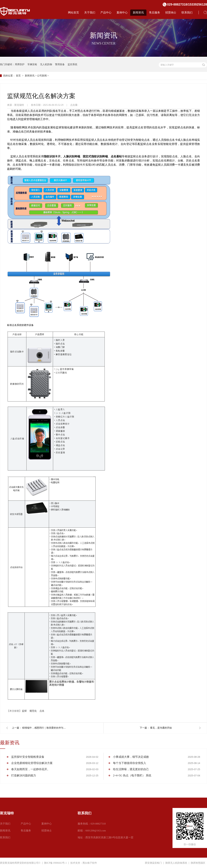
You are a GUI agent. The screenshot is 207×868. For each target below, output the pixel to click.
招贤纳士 (171, 13)
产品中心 (106, 13)
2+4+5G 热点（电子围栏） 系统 (132, 775)
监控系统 (72, 64)
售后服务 (155, 13)
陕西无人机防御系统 (176, 863)
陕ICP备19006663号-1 (55, 863)
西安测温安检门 (153, 863)
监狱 (24, 711)
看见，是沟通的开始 (161, 728)
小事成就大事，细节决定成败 (131, 757)
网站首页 (73, 13)
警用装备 (60, 64)
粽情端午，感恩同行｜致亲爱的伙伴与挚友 (45, 728)
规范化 (33, 711)
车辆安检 (32, 64)
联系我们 (187, 13)
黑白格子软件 (90, 863)
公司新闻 (42, 76)
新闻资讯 (138, 13)
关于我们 (90, 13)
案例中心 (122, 13)
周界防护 (20, 64)
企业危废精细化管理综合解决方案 (32, 763)
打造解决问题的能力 (24, 775)
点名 (42, 711)
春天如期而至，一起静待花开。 (31, 769)
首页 (18, 76)
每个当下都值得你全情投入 (130, 763)
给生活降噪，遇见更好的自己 (131, 769)
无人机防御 (46, 64)
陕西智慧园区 (198, 863)
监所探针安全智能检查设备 (28, 757)
